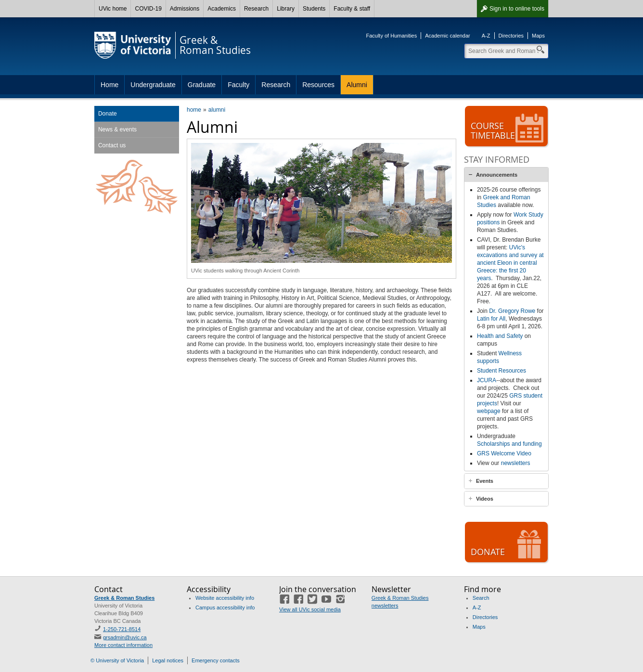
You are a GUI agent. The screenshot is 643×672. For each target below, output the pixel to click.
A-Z (486, 36)
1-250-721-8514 (122, 629)
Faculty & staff (352, 9)
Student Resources (502, 371)
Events (485, 481)
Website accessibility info (225, 598)
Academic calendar (448, 36)
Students (314, 9)
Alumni (357, 85)
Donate (108, 114)
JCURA (487, 380)
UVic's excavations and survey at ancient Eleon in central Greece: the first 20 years (510, 263)
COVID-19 (148, 9)
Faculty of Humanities (391, 36)
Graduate (202, 85)
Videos (485, 499)
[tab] (506, 175)
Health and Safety (500, 336)
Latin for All (491, 319)
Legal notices (168, 660)
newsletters (516, 463)
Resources (318, 85)
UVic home (113, 9)
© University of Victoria (117, 660)
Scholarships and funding (509, 444)
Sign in (517, 9)
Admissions (185, 9)
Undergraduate (153, 85)
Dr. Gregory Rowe (512, 311)
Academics (222, 9)
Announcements (497, 175)
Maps (538, 36)
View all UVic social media (310, 609)
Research (256, 9)
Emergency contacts (216, 660)
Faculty (238, 85)
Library (286, 9)
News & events (117, 129)
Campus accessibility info (225, 607)
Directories (511, 36)
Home (109, 85)
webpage (489, 411)
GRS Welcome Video (504, 453)
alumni (217, 110)
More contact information (123, 645)
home (194, 110)
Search (481, 598)
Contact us (112, 145)
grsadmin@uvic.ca (125, 637)
